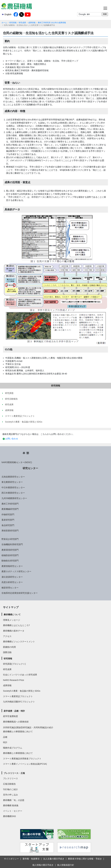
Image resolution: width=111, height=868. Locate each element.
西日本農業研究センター (13, 493)
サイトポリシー (11, 859)
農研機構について (12, 615)
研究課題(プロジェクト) (14, 664)
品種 (5, 737)
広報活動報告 (9, 784)
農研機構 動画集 (11, 805)
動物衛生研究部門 (10, 561)
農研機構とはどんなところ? (16, 625)
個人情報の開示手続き (43, 865)
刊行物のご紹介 (10, 789)
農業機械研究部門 (10, 509)
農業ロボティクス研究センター (16, 571)
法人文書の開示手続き (54, 859)
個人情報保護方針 (66, 865)
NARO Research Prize (14, 680)
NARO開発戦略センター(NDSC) (17, 462)
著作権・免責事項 (31, 859)
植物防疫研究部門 (10, 555)
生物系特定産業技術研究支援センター (20, 593)
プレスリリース (10, 778)
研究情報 (13, 23)
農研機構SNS (9, 816)
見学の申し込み (10, 795)
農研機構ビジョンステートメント (19, 642)
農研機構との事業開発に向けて (18, 732)
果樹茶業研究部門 (10, 531)
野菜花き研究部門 (10, 539)
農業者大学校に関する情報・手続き (85, 859)
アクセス (7, 636)
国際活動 (7, 652)
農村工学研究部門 (10, 504)
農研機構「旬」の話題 (14, 800)
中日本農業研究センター (13, 488)
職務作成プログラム (13, 748)
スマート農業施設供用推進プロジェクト (22, 759)
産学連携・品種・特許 (14, 711)
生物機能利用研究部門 (12, 544)
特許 (5, 742)
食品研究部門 (8, 525)
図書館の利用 (9, 647)
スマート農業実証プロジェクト (18, 696)
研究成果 (22, 23)
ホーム (4, 23)
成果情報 (32, 23)
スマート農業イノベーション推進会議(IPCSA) (25, 764)
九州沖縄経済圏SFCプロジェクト (19, 702)
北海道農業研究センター (13, 477)
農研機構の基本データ (14, 631)
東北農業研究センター (12, 482)
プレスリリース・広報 (14, 773)
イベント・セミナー (13, 811)
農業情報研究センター (12, 566)
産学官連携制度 (10, 716)
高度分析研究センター (12, 582)
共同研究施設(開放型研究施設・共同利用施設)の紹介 (28, 727)
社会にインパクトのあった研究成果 (20, 675)
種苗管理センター (10, 588)
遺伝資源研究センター (12, 577)
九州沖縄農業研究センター (14, 498)
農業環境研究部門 (10, 550)
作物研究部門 (8, 515)
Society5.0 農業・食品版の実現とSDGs (22, 691)
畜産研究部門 (8, 520)
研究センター (30, 468)
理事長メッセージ (12, 620)
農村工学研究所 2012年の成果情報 (52, 23)
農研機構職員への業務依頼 (16, 722)
